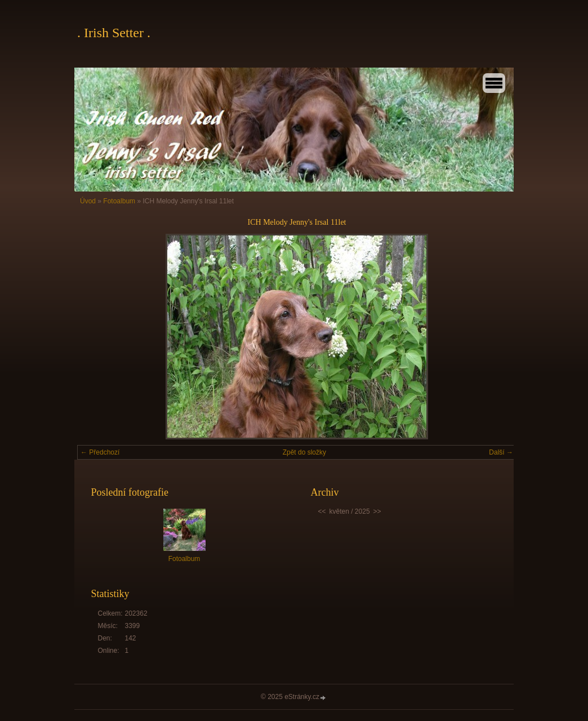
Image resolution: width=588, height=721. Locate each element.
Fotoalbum (119, 201)
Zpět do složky (304, 452)
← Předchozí (100, 452)
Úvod (88, 201)
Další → (501, 452)
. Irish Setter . (114, 33)
